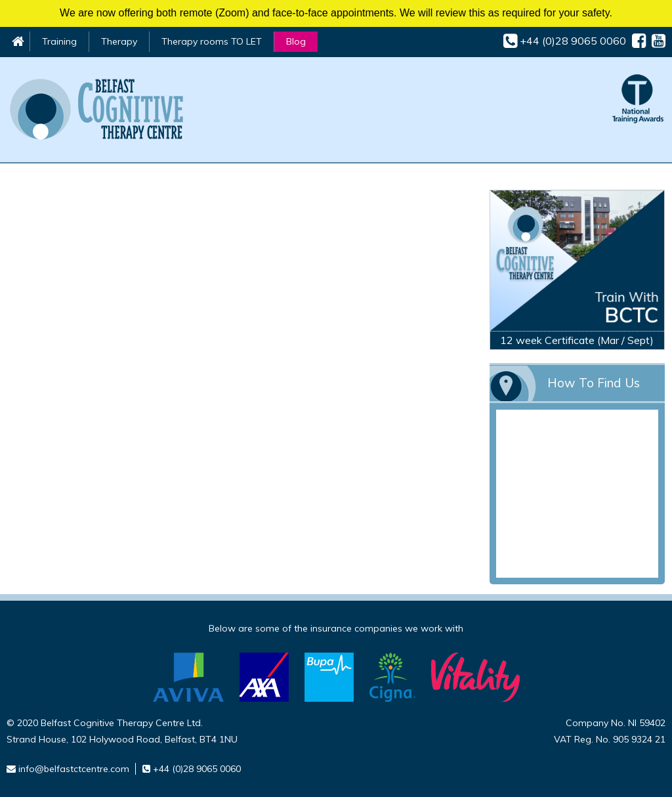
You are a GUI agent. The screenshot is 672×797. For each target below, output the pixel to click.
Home (18, 41)
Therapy (119, 41)
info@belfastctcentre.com (74, 769)
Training (59, 41)
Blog (296, 41)
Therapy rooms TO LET (212, 41)
